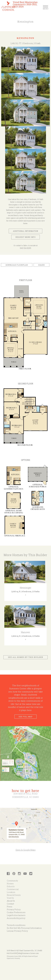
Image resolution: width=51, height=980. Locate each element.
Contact (10, 904)
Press (10, 907)
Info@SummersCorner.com (28, 953)
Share (41, 265)
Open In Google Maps (26, 850)
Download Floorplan (17, 265)
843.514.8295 (26, 248)
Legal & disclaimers (16, 915)
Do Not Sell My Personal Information (24, 928)
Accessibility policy (16, 918)
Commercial (13, 889)
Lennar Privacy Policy (17, 931)
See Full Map (26, 717)
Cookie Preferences (16, 912)
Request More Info (26, 237)
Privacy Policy (14, 909)
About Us (11, 901)
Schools (11, 886)
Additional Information (26, 231)
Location (11, 892)
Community (12, 881)
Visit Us (10, 898)
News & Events (14, 895)
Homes (10, 884)
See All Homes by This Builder (26, 657)
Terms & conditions (16, 925)
